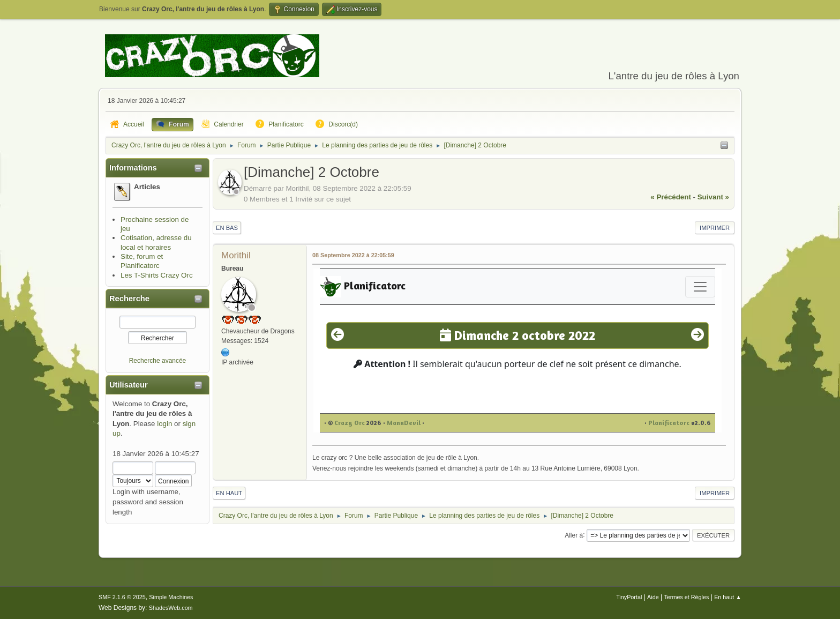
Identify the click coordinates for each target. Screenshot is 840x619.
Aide (653, 597)
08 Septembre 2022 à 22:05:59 (353, 255)
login (164, 424)
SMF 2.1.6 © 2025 (122, 597)
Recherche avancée (158, 361)
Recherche (129, 299)
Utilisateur (129, 385)
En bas (227, 228)
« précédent (671, 197)
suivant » (713, 197)
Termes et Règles (686, 597)
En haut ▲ (728, 597)
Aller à (574, 535)
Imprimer (715, 228)
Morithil (236, 255)
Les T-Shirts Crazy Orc (157, 275)
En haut (229, 493)
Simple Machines (171, 597)
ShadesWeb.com (171, 608)
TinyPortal (629, 597)
